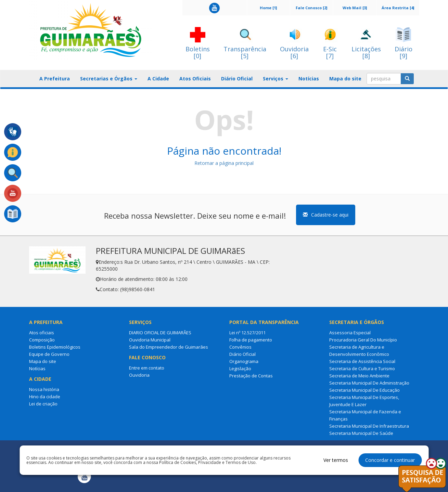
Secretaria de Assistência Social (362, 361)
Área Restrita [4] (398, 8)
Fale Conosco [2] (311, 8)
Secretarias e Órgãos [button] (109, 79)
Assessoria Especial (350, 333)
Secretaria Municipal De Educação (364, 390)
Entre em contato (147, 368)
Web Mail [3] (355, 8)
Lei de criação (43, 404)
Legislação (240, 368)
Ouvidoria (139, 375)
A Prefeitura (55, 79)
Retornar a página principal (224, 163)
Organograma (244, 361)
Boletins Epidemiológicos (55, 347)
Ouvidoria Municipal (150, 340)
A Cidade (158, 79)
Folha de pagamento (251, 340)
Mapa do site (345, 79)
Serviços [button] (276, 79)
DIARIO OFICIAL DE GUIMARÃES (160, 333)
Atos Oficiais (195, 79)
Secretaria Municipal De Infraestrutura (369, 426)
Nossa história (44, 389)
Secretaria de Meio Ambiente (359, 376)
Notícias (309, 79)
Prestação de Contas (251, 376)
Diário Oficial (237, 79)
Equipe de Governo (49, 354)
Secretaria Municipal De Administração (369, 383)
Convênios (240, 347)
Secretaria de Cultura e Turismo (362, 368)
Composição (42, 340)
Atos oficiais (42, 333)
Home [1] (268, 8)
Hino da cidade (45, 397)
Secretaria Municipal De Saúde (361, 433)
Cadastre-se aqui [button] (326, 215)
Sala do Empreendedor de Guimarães (169, 347)
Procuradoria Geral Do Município (363, 340)
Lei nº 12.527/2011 (247, 333)
